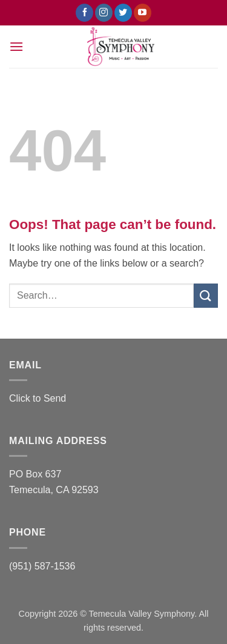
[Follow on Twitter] (123, 13)
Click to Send (38, 398)
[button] (16, 46)
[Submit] (206, 295)
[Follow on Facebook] (84, 13)
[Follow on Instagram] (104, 13)
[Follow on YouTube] (143, 13)
